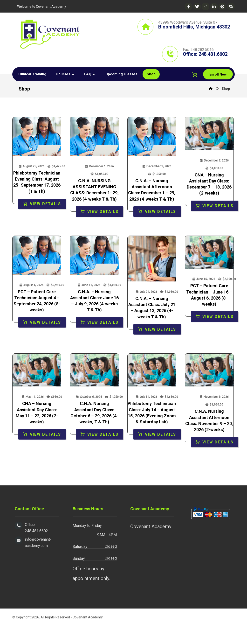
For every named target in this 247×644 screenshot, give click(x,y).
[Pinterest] (222, 7)
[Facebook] (189, 7)
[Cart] (228, 88)
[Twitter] (197, 7)
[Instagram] (206, 7)
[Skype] (231, 7)
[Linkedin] (214, 7)
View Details (45, 222)
